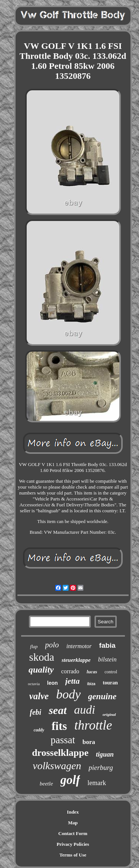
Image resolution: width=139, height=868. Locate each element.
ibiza (91, 684)
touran (110, 683)
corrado (70, 671)
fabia (107, 645)
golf (70, 780)
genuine (102, 696)
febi (35, 712)
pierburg (101, 768)
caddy (39, 730)
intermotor (79, 646)
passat (63, 740)
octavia (34, 684)
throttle (93, 725)
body (68, 694)
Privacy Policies (73, 844)
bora (89, 742)
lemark (97, 783)
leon (52, 683)
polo (52, 645)
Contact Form (73, 833)
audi (85, 710)
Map (73, 823)
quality (41, 670)
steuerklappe (76, 660)
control (111, 672)
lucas (92, 672)
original (109, 714)
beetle (46, 784)
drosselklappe (60, 753)
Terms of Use (73, 855)
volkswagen (57, 766)
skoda (42, 657)
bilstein (107, 659)
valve (39, 696)
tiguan (105, 754)
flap (34, 646)
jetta (72, 681)
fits (59, 726)
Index (73, 812)
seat (57, 710)
